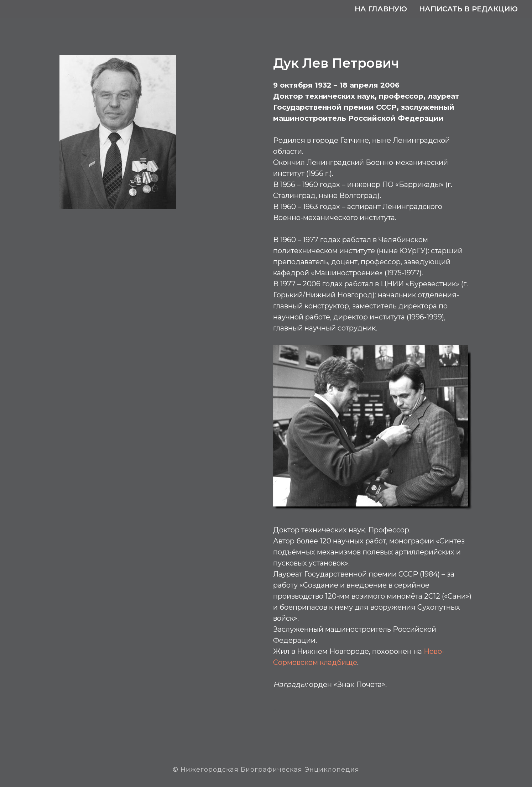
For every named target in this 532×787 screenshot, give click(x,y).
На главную (381, 9)
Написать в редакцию (468, 9)
